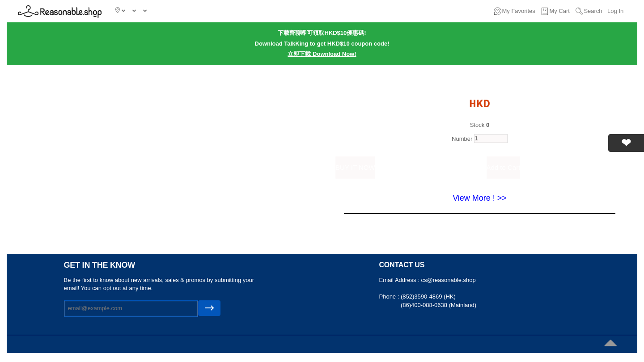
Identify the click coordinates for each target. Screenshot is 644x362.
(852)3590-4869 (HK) (428, 297)
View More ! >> (480, 198)
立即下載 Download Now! (322, 54)
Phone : (390, 297)
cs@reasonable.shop (448, 280)
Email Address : (400, 280)
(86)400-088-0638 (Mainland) (439, 305)
